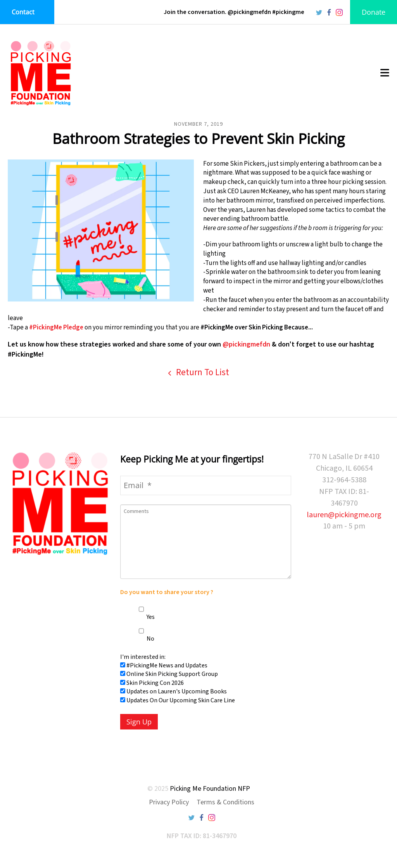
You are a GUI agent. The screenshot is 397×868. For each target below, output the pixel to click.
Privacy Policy (169, 802)
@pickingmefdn (246, 344)
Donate (374, 12)
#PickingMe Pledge (56, 327)
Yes (147, 617)
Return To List (202, 372)
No (147, 639)
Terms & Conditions (225, 802)
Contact (23, 12)
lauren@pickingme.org (344, 515)
